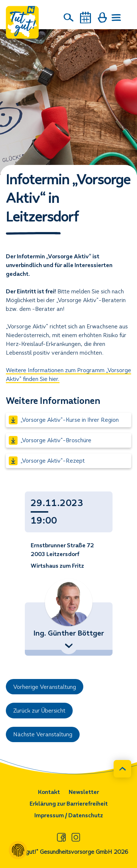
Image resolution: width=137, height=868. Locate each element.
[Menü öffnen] (117, 18)
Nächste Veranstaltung (43, 734)
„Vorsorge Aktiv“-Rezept (47, 461)
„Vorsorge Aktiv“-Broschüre (50, 440)
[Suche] (69, 18)
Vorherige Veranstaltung (45, 687)
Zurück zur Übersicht (39, 711)
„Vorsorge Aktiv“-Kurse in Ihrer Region (64, 420)
